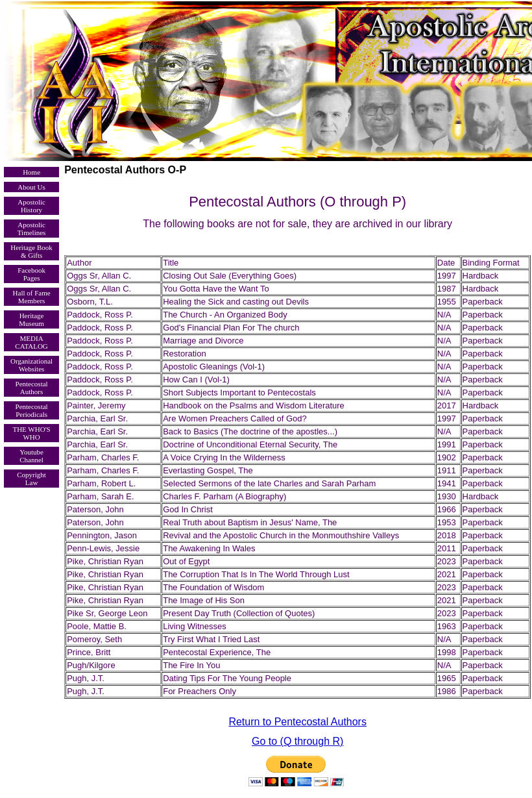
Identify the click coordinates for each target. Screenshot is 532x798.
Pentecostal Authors (32, 388)
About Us (31, 187)
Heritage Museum (31, 319)
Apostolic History (31, 206)
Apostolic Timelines (32, 229)
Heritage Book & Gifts (31, 251)
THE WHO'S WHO (31, 433)
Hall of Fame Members (32, 297)
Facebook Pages (31, 274)
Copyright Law (31, 479)
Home (31, 172)
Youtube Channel (31, 456)
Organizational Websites (31, 365)
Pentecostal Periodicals (32, 410)
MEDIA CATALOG (31, 342)
